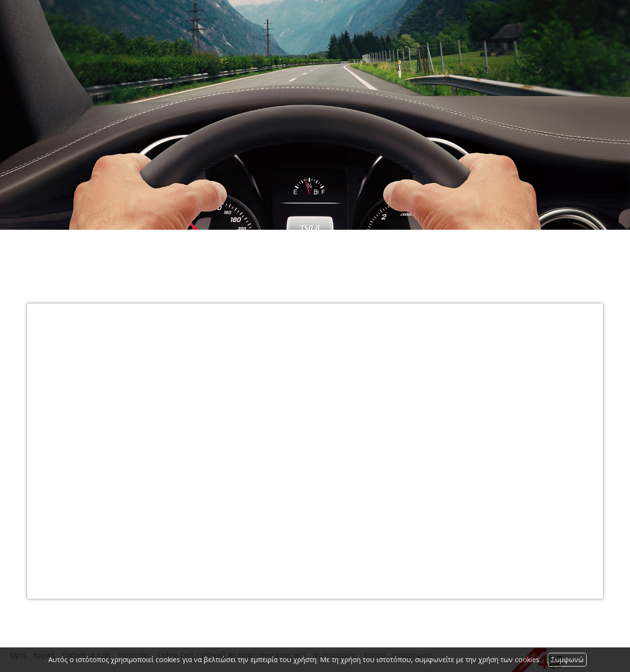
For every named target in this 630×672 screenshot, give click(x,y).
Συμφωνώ (567, 659)
